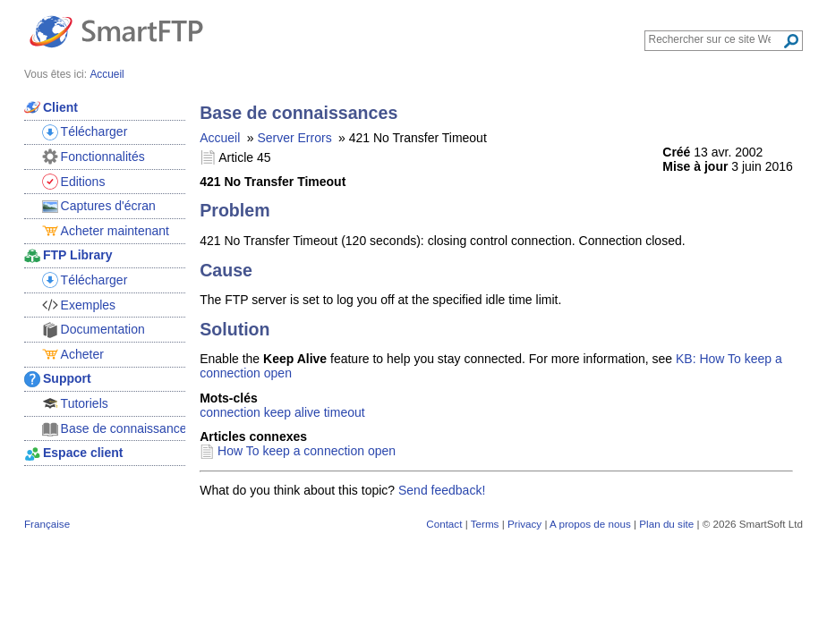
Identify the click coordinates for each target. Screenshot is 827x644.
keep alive (292, 412)
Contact (444, 524)
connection (230, 412)
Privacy (524, 524)
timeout (345, 412)
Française (47, 524)
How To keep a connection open (307, 451)
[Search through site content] (716, 39)
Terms (485, 524)
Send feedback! (442, 490)
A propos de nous (590, 524)
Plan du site (666, 524)
